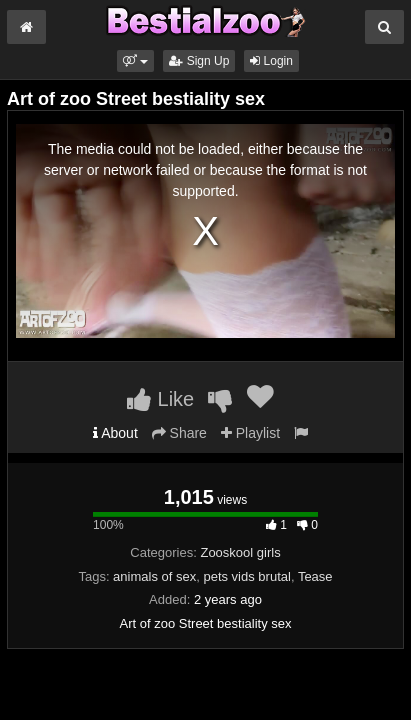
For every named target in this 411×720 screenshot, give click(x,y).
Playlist (250, 433)
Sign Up (199, 61)
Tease (315, 576)
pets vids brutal (246, 576)
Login (271, 61)
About (115, 433)
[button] (135, 61)
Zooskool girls (240, 552)
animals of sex (154, 576)
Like (160, 399)
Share (179, 433)
